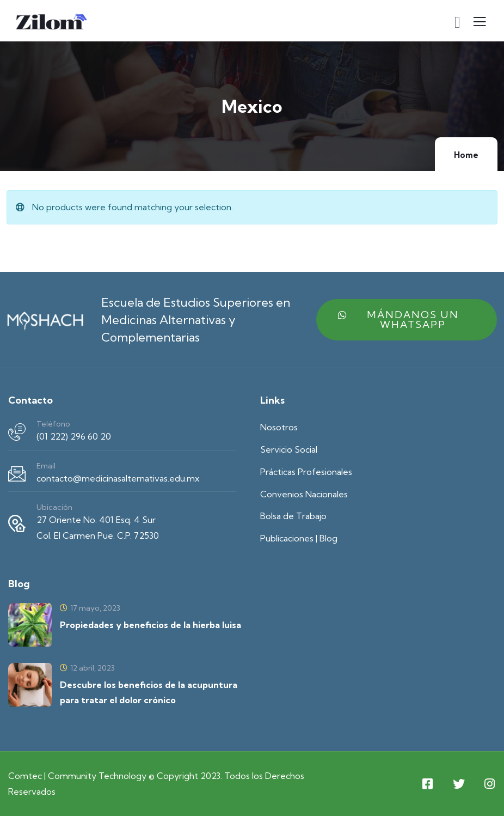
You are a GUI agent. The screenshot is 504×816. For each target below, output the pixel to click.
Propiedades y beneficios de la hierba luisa (150, 625)
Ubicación (54, 507)
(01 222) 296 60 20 (74, 436)
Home (466, 155)
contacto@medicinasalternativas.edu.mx (118, 478)
